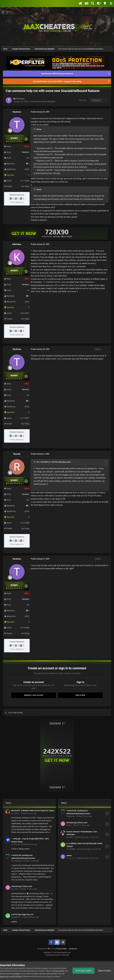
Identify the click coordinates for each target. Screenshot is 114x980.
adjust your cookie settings (11, 976)
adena (69, 855)
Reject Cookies (104, 971)
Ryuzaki (17, 454)
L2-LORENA (71, 849)
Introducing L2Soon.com (22, 886)
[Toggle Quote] (35, 129)
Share (83, 100)
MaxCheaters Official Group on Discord (57, 74)
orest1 (16, 889)
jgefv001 (17, 917)
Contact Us (73, 949)
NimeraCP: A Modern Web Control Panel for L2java (33, 811)
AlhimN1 (70, 837)
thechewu (20, 99)
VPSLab (17, 844)
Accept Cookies (83, 971)
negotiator (18, 861)
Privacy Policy (62, 949)
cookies (16, 974)
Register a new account (34, 695)
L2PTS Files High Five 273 (22, 914)
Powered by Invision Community (57, 955)
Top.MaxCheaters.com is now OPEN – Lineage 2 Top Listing (57, 81)
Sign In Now (80, 695)
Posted (29, 813)
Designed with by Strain (47, 949)
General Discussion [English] (43, 102)
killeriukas (17, 244)
